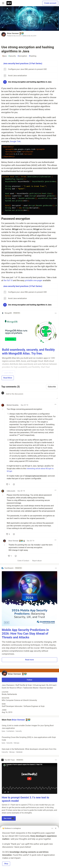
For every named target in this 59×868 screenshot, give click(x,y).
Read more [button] (29, 660)
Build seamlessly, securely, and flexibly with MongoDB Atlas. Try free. (28, 352)
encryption (22, 56)
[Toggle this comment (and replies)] (3, 409)
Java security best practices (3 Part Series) (23, 63)
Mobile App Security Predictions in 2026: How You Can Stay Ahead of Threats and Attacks (25, 634)
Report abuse (37, 561)
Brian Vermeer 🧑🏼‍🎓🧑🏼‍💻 (15, 33)
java (4, 56)
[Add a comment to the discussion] (31, 395)
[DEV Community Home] (9, 3)
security (12, 56)
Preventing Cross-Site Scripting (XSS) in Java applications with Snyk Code (29, 740)
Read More (8, 378)
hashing (33, 56)
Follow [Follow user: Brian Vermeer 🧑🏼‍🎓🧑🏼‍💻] (30, 680)
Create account (50, 3)
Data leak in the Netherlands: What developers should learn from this (29, 751)
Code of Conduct (23, 561)
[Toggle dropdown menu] (56, 313)
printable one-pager (34, 280)
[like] (8, 484)
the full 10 (8, 280)
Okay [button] (6, 864)
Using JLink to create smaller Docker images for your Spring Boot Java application (29, 728)
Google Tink (15, 141)
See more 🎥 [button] (9, 818)
